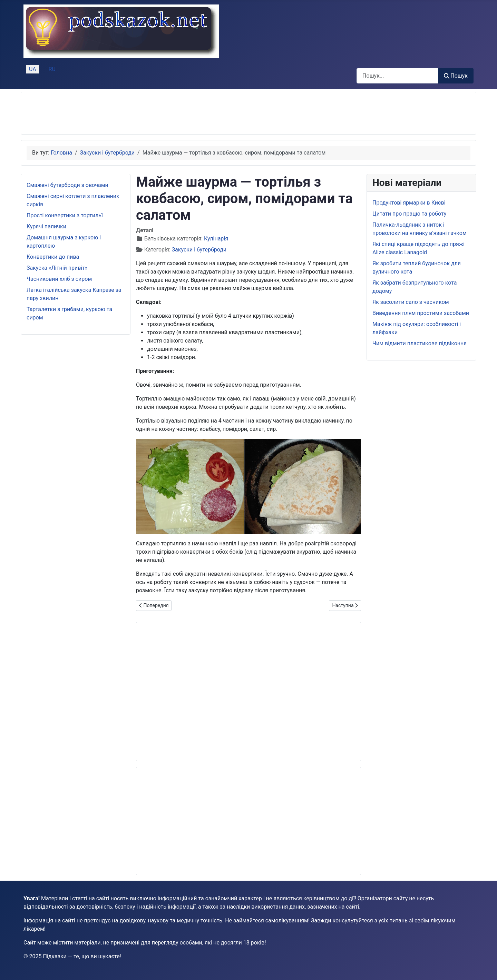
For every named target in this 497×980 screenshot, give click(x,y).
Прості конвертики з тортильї (65, 215)
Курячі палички (46, 226)
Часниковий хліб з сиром (59, 279)
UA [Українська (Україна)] (33, 69)
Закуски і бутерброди (199, 250)
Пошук (456, 76)
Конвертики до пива (53, 257)
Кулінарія (216, 239)
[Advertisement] (152, 113)
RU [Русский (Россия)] (52, 69)
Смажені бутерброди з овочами (67, 185)
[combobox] (397, 76)
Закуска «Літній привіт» (57, 268)
